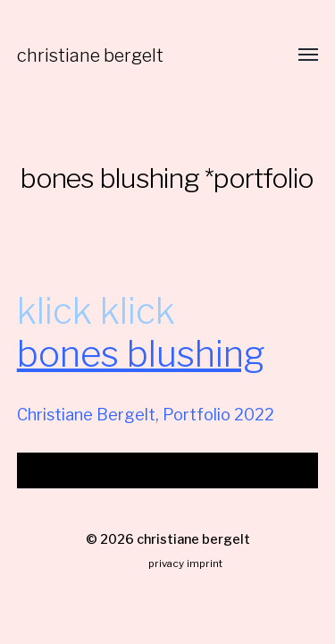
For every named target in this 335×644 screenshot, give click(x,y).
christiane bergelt (90, 55)
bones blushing (141, 354)
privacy (166, 563)
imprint (205, 563)
